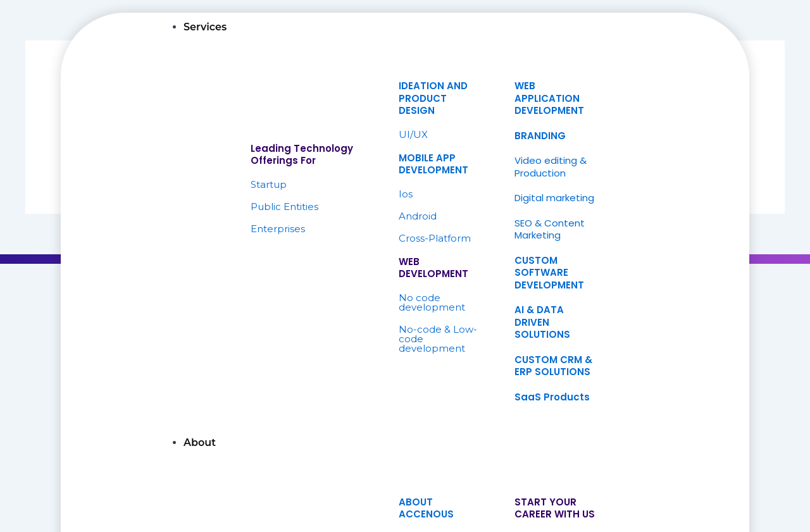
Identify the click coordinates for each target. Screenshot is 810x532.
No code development (432, 302)
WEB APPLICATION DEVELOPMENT (549, 98)
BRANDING (540, 136)
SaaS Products (552, 397)
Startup (269, 184)
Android (418, 216)
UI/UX (413, 134)
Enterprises (278, 229)
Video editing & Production (551, 167)
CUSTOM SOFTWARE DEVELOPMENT (549, 273)
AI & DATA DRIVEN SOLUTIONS (542, 322)
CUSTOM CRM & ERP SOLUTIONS (553, 366)
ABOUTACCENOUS (426, 508)
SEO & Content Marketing (550, 229)
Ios (406, 194)
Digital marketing (554, 198)
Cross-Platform (435, 238)
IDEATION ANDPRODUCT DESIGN (433, 98)
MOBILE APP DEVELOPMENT (433, 164)
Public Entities (284, 207)
